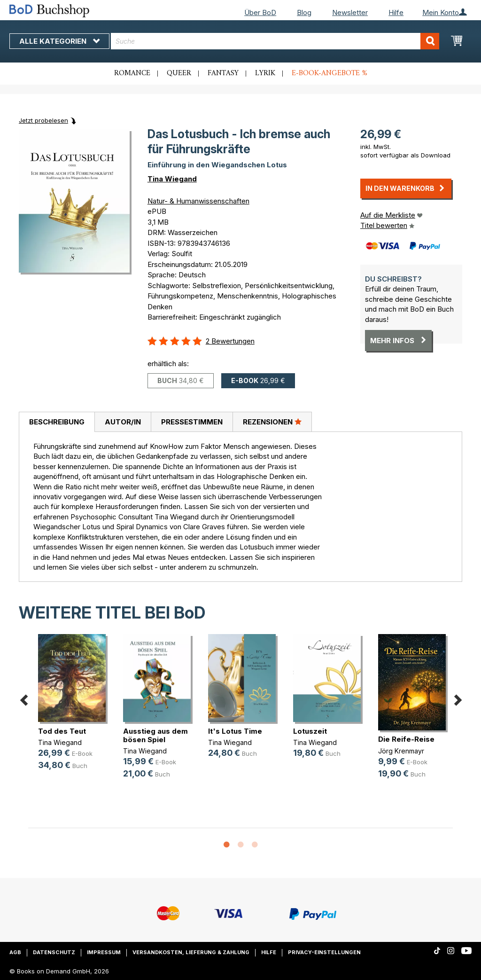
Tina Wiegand (172, 179)
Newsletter (350, 12)
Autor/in (123, 422)
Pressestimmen (192, 422)
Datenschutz (54, 952)
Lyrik (265, 73)
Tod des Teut (62, 731)
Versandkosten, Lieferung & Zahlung (191, 952)
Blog (304, 12)
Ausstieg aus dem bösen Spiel (155, 735)
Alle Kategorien (59, 41)
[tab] (57, 422)
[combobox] (275, 41)
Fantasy (223, 73)
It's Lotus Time (235, 731)
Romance (132, 73)
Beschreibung (57, 422)
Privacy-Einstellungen (324, 952)
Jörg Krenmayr (401, 751)
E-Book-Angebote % (330, 73)
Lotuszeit (310, 731)
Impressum (104, 952)
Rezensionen (272, 422)
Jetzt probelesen (43, 120)
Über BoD (260, 12)
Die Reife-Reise (406, 739)
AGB (15, 952)
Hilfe (396, 12)
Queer (179, 73)
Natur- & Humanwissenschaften (198, 201)
